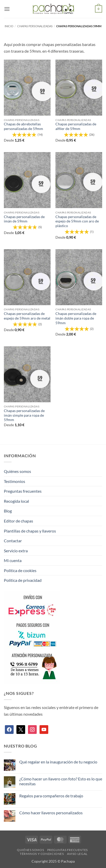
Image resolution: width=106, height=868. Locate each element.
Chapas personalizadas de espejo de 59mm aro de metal (27, 316)
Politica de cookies (20, 570)
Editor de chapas (18, 521)
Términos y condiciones (42, 854)
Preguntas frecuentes (23, 491)
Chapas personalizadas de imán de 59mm (24, 219)
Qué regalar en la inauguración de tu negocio (58, 762)
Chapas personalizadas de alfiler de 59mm (76, 126)
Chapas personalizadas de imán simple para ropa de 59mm (24, 415)
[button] (7, 9)
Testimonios (15, 481)
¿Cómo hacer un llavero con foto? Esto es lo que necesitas (61, 781)
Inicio (9, 26)
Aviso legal (77, 854)
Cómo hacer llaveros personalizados (51, 813)
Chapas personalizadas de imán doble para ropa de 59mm (76, 318)
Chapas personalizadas (35, 26)
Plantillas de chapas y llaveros (30, 531)
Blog (8, 511)
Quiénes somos (17, 471)
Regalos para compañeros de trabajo (51, 796)
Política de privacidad (23, 580)
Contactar (13, 541)
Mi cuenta (13, 560)
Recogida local (16, 501)
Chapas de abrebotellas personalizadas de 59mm (23, 126)
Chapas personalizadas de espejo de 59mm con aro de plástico (77, 221)
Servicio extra (16, 551)
